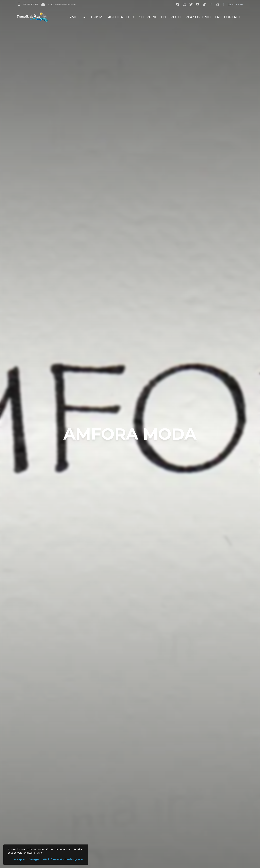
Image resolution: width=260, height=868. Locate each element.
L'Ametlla (76, 17)
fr (241, 4)
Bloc (131, 17)
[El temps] (218, 4)
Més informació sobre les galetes (63, 859)
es (238, 4)
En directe (171, 17)
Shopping (148, 17)
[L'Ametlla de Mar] (33, 17)
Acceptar (20, 859)
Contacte (233, 17)
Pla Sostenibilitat (203, 17)
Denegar (34, 859)
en (234, 4)
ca (229, 4)
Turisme (97, 17)
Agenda (115, 17)
